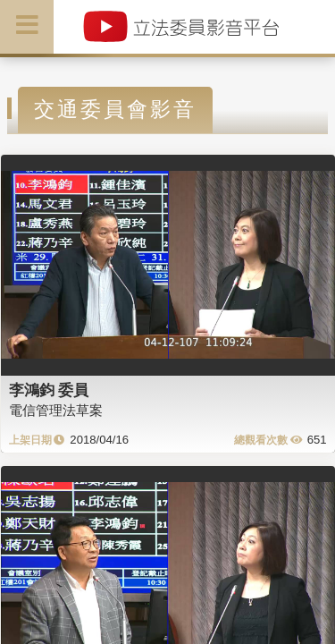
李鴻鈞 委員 (49, 390)
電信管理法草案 (56, 410)
